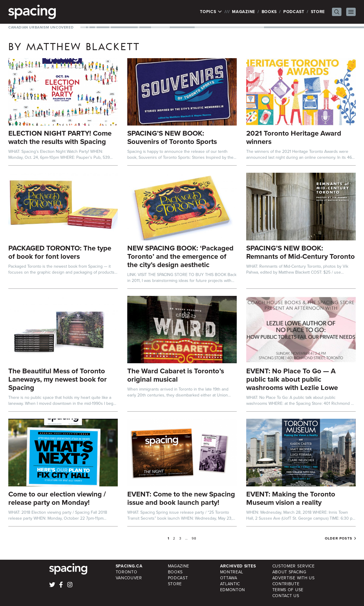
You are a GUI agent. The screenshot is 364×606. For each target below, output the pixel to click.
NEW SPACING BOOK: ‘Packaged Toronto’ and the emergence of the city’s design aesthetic (180, 256)
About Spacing (289, 572)
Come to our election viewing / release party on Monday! (57, 498)
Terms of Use (288, 590)
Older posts (338, 538)
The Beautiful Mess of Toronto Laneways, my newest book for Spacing (58, 379)
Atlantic (230, 584)
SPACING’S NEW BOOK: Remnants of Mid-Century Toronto (301, 252)
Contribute (286, 584)
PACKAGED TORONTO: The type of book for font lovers (60, 252)
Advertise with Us (294, 578)
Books (269, 12)
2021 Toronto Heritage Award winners (294, 137)
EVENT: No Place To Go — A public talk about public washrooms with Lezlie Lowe (292, 379)
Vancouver (129, 578)
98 (194, 538)
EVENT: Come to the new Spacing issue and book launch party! (181, 498)
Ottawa (229, 578)
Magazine (244, 12)
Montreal (232, 572)
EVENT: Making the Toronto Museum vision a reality (291, 498)
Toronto (127, 572)
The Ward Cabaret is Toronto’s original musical (176, 375)
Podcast (294, 12)
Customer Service (294, 566)
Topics (211, 12)
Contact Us (286, 596)
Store (318, 12)
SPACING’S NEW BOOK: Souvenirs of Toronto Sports (172, 137)
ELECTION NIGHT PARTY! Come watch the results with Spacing (60, 137)
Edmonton (233, 590)
